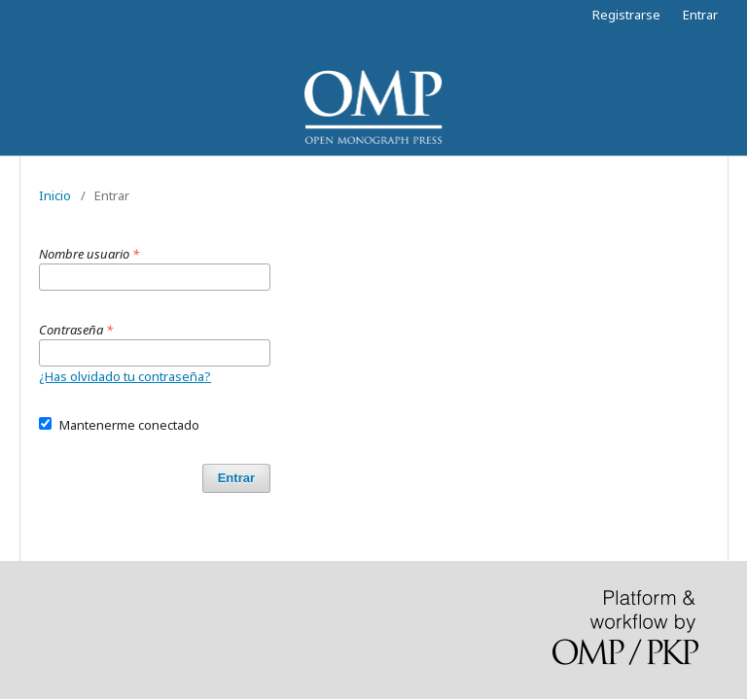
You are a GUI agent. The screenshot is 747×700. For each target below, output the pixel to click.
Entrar (700, 15)
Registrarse (626, 15)
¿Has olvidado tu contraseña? (125, 376)
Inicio (55, 195)
